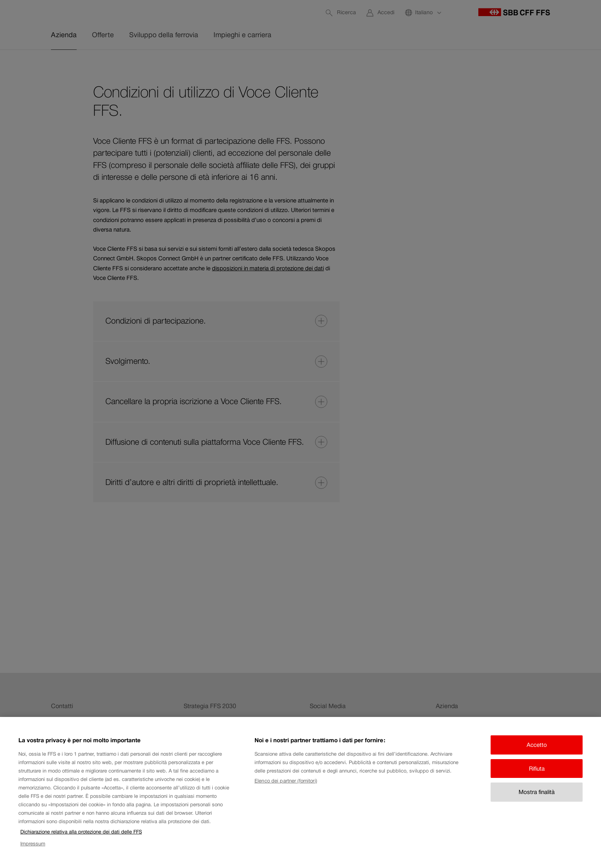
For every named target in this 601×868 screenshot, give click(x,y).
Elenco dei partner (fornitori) (286, 781)
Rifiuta (537, 769)
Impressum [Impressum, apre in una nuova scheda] (33, 844)
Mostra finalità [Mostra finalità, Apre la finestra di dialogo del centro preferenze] (537, 792)
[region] (300, 792)
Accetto (537, 745)
